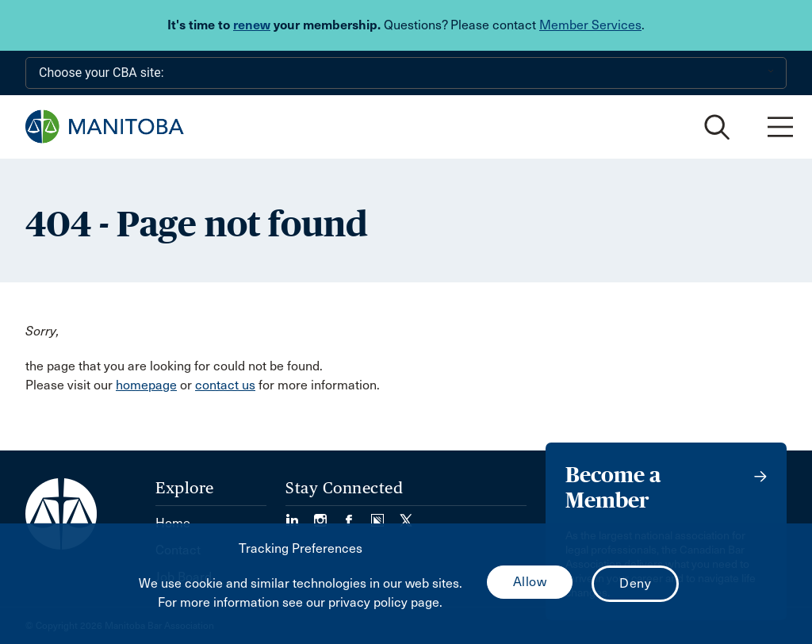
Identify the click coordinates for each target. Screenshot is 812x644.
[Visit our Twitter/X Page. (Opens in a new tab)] (406, 515)
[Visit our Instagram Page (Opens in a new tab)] (328, 515)
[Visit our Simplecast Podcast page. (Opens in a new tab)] (385, 515)
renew (252, 25)
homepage (146, 385)
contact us (225, 385)
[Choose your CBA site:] (406, 73)
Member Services (590, 25)
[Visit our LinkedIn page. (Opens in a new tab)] (300, 515)
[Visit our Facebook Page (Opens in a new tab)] (357, 515)
